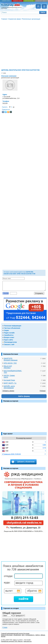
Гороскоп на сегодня (11, 608)
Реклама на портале (11, 401)
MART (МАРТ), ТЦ (10, 383)
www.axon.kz (28, 641)
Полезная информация (13, 326)
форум (3, 636)
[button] (43, 12)
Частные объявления (12, 328)
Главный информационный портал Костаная (15, 633)
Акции (6, 330)
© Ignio (5, 627)
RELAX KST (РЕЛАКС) (8, 367)
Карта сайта (9, 340)
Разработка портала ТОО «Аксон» (12, 641)
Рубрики (43, 391)
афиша (43, 635)
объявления (17, 635)
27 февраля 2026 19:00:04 (11, 454)
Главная (4, 19)
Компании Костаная (11, 354)
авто (23, 635)
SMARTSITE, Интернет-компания (11, 359)
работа (37, 635)
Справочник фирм (15, 19)
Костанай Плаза (9, 380)
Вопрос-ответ (9, 337)
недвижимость (30, 635)
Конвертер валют (24, 438)
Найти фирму (24, 396)
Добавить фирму (8, 391)
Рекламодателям (10, 342)
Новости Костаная (7, 635)
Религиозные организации (31, 19)
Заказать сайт (9, 345)
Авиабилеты (9, 335)
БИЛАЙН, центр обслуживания (9, 387)
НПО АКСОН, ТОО (10, 363)
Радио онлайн (9, 333)
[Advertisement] (14, 419)
